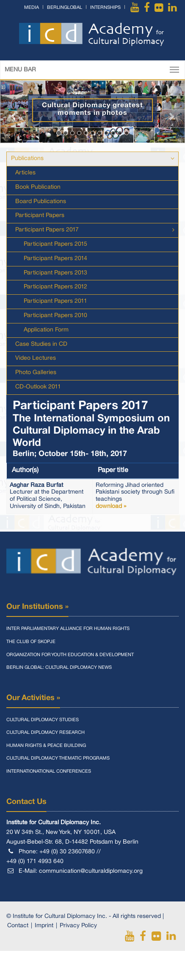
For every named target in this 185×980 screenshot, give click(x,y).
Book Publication (38, 187)
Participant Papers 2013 (55, 273)
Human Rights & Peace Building (46, 746)
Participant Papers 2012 (55, 287)
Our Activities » (33, 698)
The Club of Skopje (31, 642)
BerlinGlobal (65, 8)
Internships (105, 8)
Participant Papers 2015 (55, 244)
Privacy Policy (78, 926)
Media (32, 8)
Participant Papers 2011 (55, 301)
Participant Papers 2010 (55, 316)
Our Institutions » (37, 607)
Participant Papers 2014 (55, 259)
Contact (18, 926)
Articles (25, 173)
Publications (27, 159)
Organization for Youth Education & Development (70, 655)
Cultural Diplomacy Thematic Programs (58, 758)
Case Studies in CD (41, 344)
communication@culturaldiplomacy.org (91, 871)
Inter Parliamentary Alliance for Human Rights (68, 629)
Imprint (44, 926)
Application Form (46, 330)
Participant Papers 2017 (47, 230)
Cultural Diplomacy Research (46, 733)
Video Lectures (36, 358)
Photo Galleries (36, 373)
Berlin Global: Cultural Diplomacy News (59, 668)
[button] (14, 112)
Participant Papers (40, 216)
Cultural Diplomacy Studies (43, 720)
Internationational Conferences (49, 771)
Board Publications (41, 202)
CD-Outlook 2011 (38, 387)
